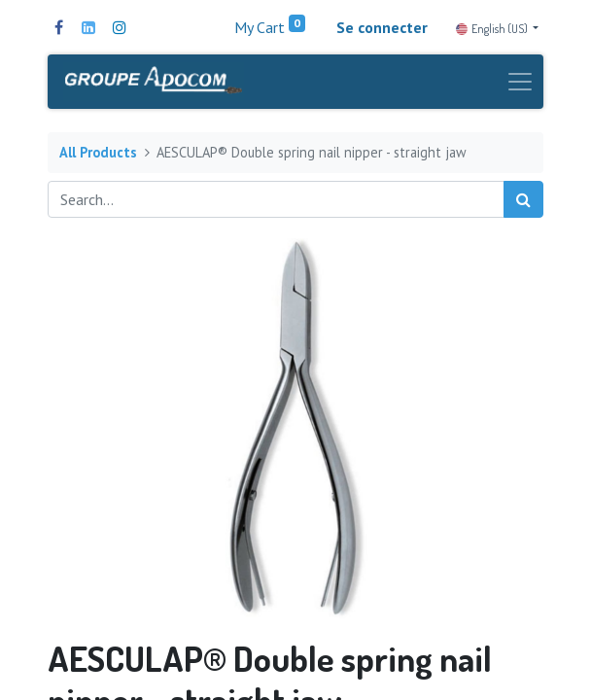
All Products (98, 152)
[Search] (523, 199)
